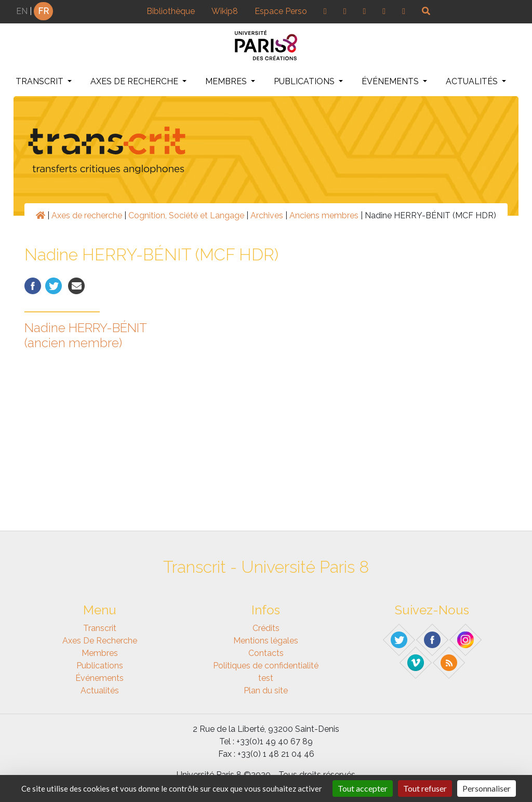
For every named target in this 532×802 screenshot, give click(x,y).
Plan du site (266, 691)
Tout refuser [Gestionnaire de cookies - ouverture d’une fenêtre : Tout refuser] (425, 788)
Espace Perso (281, 11)
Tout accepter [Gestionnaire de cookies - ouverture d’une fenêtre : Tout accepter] (363, 788)
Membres (227, 81)
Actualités (473, 81)
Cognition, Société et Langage (186, 215)
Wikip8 (225, 11)
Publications (305, 81)
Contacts (266, 653)
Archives (267, 215)
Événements (391, 81)
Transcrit (41, 81)
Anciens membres (324, 215)
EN (22, 11)
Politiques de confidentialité (266, 666)
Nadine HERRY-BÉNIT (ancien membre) (85, 335)
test (266, 678)
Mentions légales (266, 641)
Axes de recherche (135, 81)
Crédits (266, 628)
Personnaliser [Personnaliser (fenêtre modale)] (487, 788)
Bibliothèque (171, 11)
